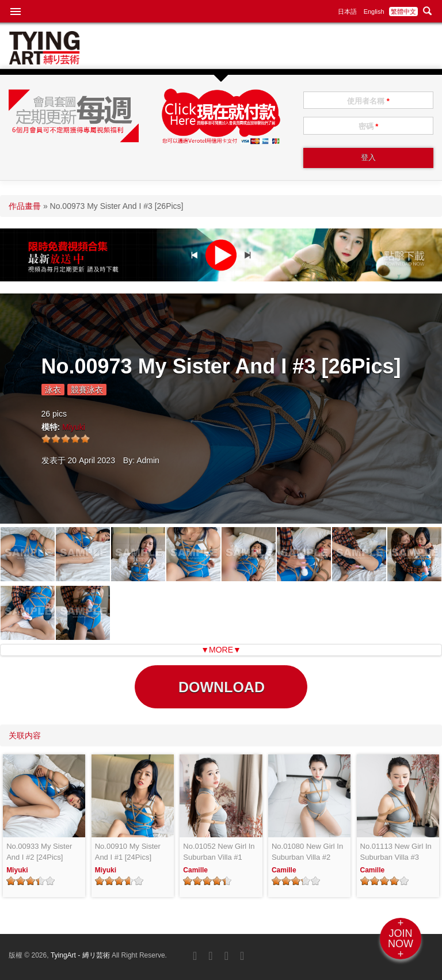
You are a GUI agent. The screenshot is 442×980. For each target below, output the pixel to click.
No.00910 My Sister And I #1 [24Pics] (128, 852)
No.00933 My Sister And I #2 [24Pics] (39, 852)
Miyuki (74, 427)
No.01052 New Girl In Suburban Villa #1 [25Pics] (219, 853)
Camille (195, 870)
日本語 (347, 12)
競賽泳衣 (87, 390)
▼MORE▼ (221, 650)
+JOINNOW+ (401, 939)
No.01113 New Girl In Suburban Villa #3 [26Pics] (396, 853)
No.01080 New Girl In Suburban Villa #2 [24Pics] (307, 853)
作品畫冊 (25, 206)
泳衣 (53, 390)
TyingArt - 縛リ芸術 (81, 955)
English (374, 12)
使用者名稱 (368, 101)
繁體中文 (403, 12)
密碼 (369, 126)
